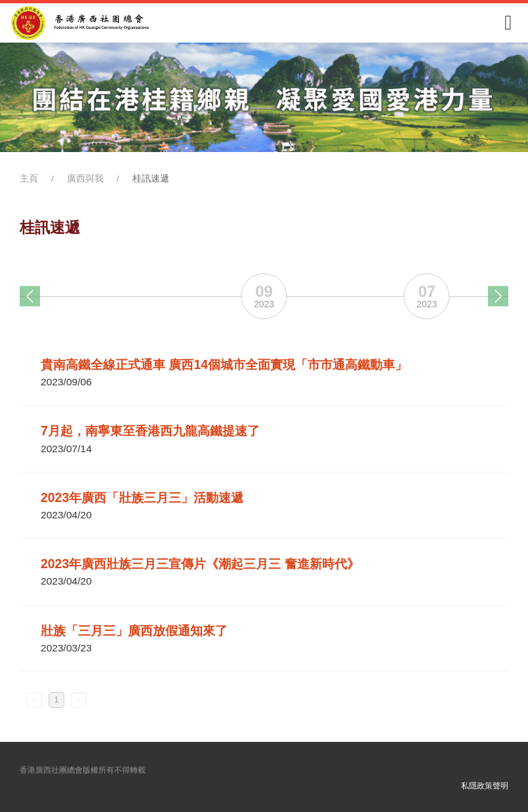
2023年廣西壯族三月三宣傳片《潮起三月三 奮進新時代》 (200, 564)
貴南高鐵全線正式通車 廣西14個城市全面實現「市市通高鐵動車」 (224, 364)
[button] (30, 296)
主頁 (29, 179)
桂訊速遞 (151, 179)
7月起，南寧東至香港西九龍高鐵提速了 (150, 431)
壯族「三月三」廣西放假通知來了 (134, 630)
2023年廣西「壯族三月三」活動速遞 (142, 497)
